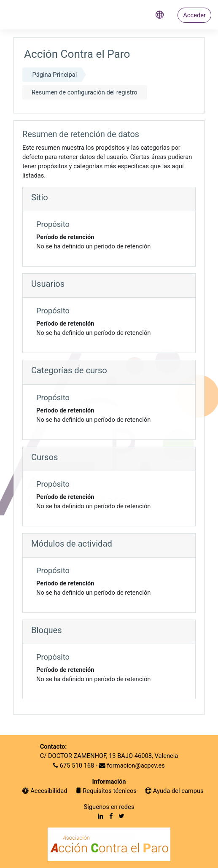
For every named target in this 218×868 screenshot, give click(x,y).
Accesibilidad (45, 791)
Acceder (194, 15)
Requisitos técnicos (106, 791)
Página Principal (55, 75)
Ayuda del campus (174, 791)
